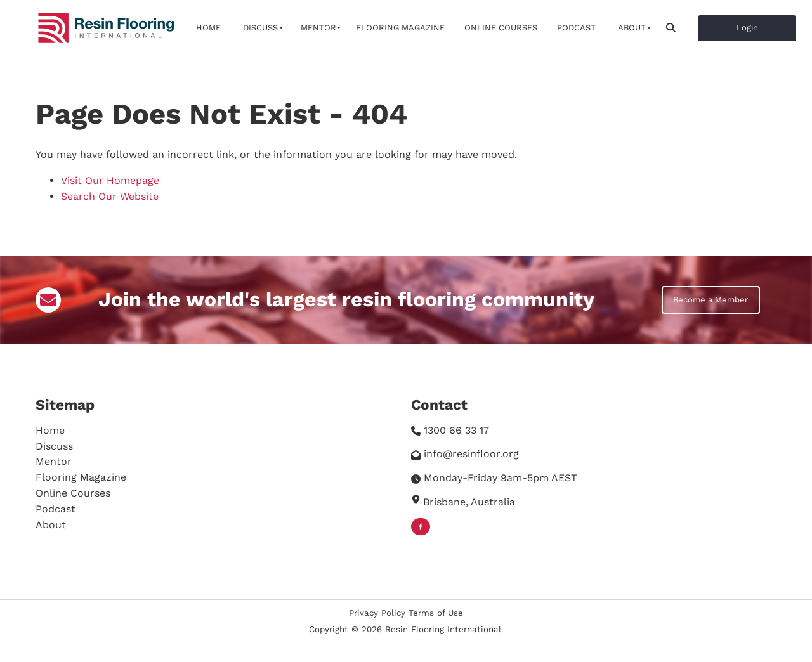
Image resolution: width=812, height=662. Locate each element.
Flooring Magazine (400, 28)
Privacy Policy (377, 613)
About (632, 28)
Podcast (576, 28)
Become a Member (699, 293)
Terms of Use (436, 613)
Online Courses (501, 28)
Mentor (318, 28)
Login (709, 23)
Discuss (260, 28)
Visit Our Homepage (110, 180)
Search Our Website (110, 196)
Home (208, 28)
